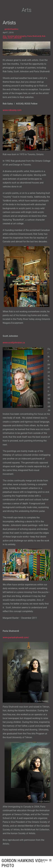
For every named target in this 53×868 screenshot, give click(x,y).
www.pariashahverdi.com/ (16, 637)
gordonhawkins (11, 29)
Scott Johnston (15, 38)
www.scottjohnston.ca (14, 343)
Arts (5, 36)
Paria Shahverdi (34, 36)
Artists (9, 23)
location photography (17, 36)
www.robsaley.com (12, 110)
